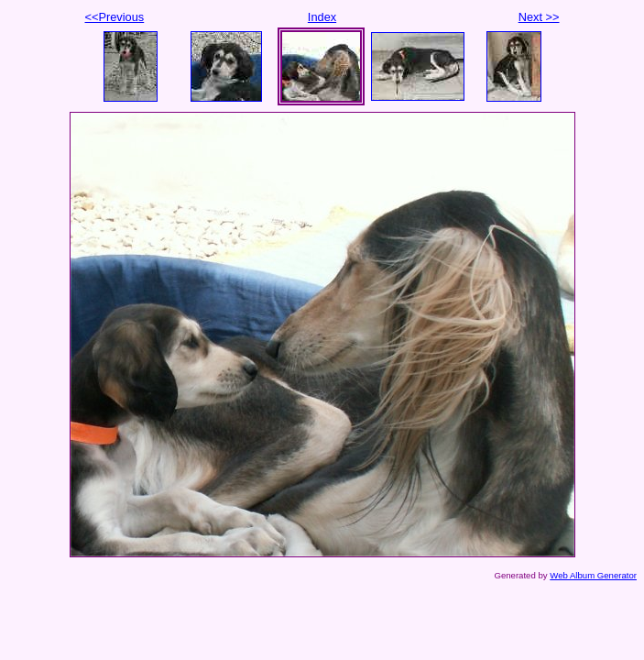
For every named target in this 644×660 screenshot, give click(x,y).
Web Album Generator (593, 575)
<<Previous (115, 17)
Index (322, 17)
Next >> (539, 17)
